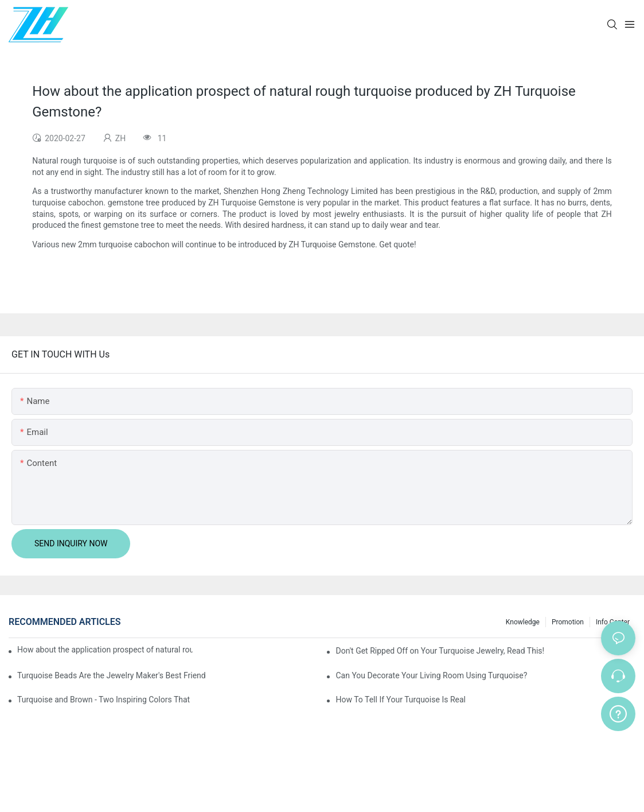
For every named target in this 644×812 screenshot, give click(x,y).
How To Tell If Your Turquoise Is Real (401, 700)
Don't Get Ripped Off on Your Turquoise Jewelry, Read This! (440, 651)
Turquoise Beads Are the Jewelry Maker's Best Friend (112, 675)
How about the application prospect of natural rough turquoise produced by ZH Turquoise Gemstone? (105, 650)
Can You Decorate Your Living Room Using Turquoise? (431, 675)
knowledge (523, 622)
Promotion (568, 622)
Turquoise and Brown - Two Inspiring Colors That (104, 700)
